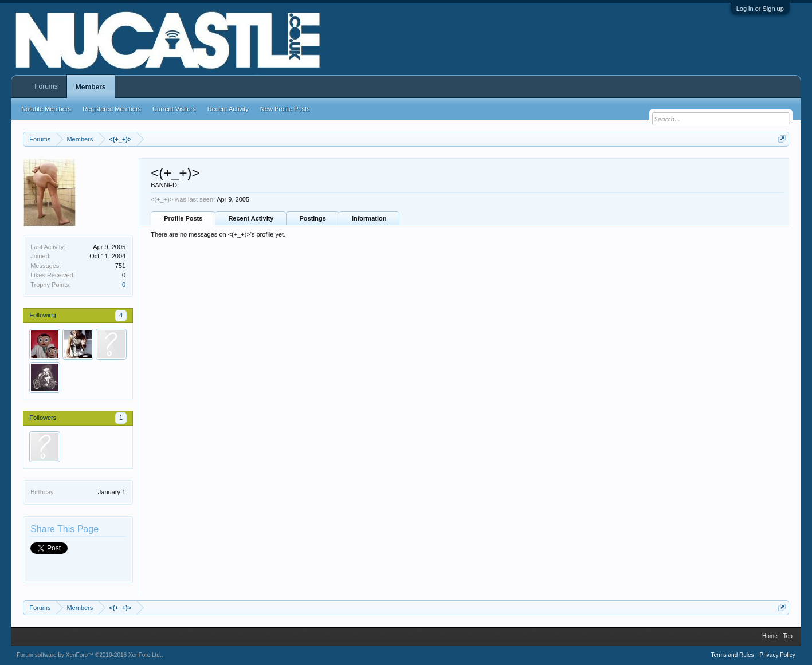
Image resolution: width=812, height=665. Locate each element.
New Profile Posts (285, 109)
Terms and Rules (733, 655)
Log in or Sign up (760, 9)
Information (369, 218)
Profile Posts (183, 218)
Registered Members (112, 109)
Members (91, 87)
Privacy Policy (778, 655)
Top (788, 636)
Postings (312, 218)
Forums (46, 86)
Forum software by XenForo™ (89, 655)
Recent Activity (251, 218)
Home (770, 636)
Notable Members (46, 109)
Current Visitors (174, 109)
